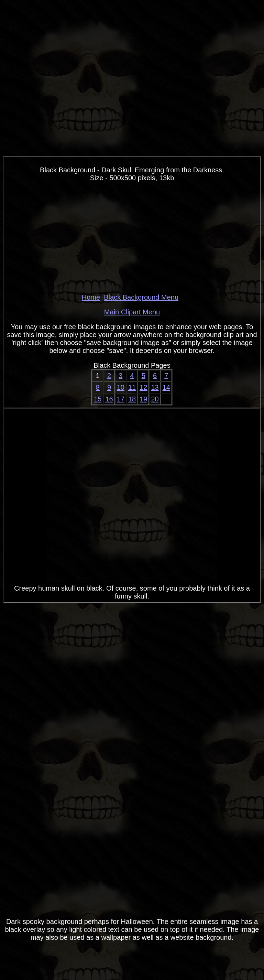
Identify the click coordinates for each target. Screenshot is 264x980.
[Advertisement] (132, 238)
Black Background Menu (141, 297)
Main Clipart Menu (132, 312)
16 (109, 399)
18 (132, 399)
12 (143, 387)
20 (155, 399)
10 (121, 387)
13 (155, 387)
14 (166, 387)
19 (143, 399)
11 (132, 387)
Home (91, 297)
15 (98, 399)
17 (121, 399)
